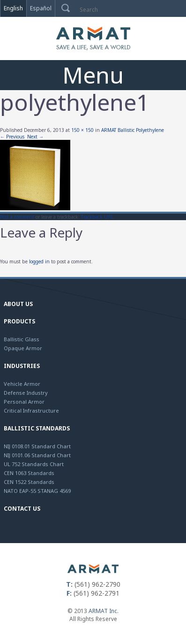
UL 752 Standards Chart (34, 464)
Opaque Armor (23, 348)
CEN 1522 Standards (29, 482)
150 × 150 (82, 130)
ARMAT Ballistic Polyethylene (133, 130)
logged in (39, 261)
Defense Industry (26, 393)
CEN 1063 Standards (29, 473)
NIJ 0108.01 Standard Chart (37, 446)
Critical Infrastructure (31, 410)
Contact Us (22, 509)
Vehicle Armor (22, 384)
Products (19, 321)
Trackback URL (97, 217)
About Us (18, 304)
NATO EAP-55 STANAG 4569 (37, 491)
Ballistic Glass (22, 339)
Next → (35, 137)
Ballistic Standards (37, 428)
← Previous (12, 137)
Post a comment (17, 217)
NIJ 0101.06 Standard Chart (37, 455)
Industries (22, 366)
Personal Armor (24, 402)
